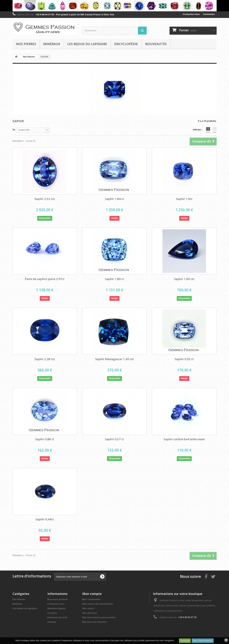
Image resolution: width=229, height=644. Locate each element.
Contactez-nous (191, 14)
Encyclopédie (126, 44)
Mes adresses (90, 613)
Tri (14, 130)
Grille (208, 130)
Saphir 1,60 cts (184, 279)
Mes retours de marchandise (98, 604)
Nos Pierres (19, 599)
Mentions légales (57, 608)
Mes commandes (91, 599)
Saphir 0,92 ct (184, 359)
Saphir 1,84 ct (114, 199)
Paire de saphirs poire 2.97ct (45, 279)
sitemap (52, 622)
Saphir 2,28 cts (45, 359)
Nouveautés (156, 44)
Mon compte (92, 594)
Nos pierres (26, 44)
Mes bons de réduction (95, 622)
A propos (52, 613)
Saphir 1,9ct (184, 199)
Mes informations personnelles (99, 617)
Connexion (209, 14)
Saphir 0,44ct (45, 519)
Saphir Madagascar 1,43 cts (114, 359)
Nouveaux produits (58, 599)
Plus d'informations (203, 641)
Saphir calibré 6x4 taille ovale (184, 439)
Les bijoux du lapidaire (87, 44)
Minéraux (52, 44)
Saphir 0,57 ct (114, 439)
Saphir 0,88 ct (45, 439)
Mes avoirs (88, 608)
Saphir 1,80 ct (114, 279)
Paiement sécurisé (57, 617)
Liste (215, 130)
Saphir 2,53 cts (45, 199)
